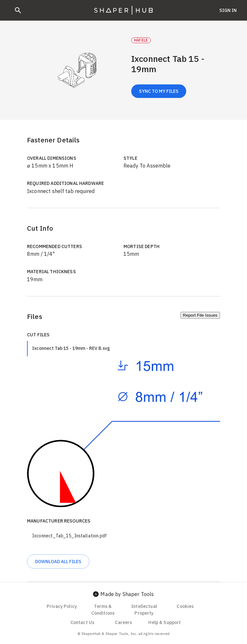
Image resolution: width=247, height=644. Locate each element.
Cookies (185, 606)
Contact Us (82, 622)
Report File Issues (200, 315)
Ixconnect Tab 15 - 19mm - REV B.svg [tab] (71, 348)
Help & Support (165, 622)
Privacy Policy (62, 606)
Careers (123, 622)
